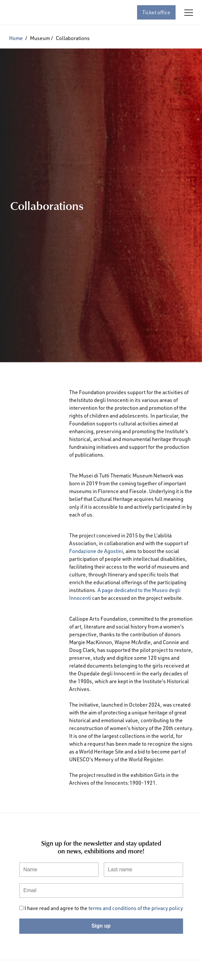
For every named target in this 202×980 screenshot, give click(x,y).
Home (16, 38)
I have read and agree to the (104, 908)
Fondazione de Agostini (96, 551)
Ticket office (156, 12)
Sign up (101, 926)
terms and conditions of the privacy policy (136, 908)
